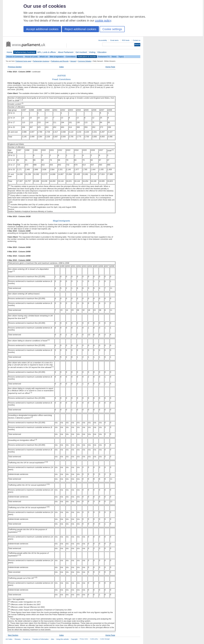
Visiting (92, 52)
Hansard (73, 61)
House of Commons (15, 57)
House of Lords (31, 57)
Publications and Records (60, 61)
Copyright (74, 639)
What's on (44, 57)
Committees (71, 57)
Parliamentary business (25, 52)
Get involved (81, 52)
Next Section (13, 635)
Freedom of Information (40, 639)
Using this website (62, 639)
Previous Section (15, 67)
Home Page (110, 67)
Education (102, 52)
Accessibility (103, 40)
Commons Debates (85, 61)
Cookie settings (112, 29)
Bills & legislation (57, 57)
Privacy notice (84, 639)
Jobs (52, 639)
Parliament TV (104, 57)
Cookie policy (94, 639)
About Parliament (66, 52)
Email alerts (114, 40)
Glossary (18, 639)
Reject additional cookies (80, 29)
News (114, 57)
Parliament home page (23, 61)
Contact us (137, 40)
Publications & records (87, 57)
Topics (121, 57)
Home (9, 52)
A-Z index (9, 639)
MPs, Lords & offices (47, 52)
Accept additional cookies (42, 29)
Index (61, 67)
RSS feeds (126, 40)
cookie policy (103, 21)
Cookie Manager (105, 639)
